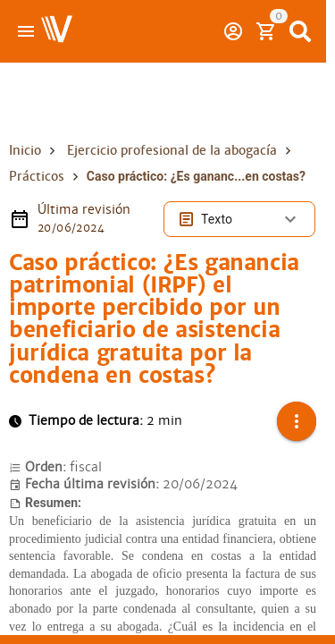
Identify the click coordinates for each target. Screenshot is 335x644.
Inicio (25, 150)
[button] (297, 421)
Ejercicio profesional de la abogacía (172, 150)
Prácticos (37, 176)
